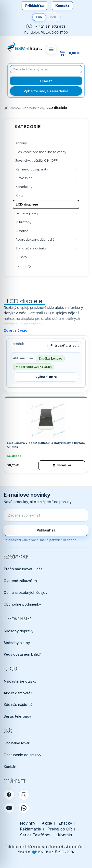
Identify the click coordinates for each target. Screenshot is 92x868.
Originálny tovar (17, 743)
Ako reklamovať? (18, 693)
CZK (53, 17)
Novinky (28, 823)
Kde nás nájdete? (18, 705)
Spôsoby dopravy (19, 631)
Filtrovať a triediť (65, 345)
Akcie (47, 823)
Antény (21, 143)
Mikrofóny (23, 222)
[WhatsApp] (24, 808)
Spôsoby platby (17, 643)
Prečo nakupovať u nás (23, 569)
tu (85, 846)
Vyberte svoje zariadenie (46, 91)
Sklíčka (21, 257)
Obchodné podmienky (22, 604)
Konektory (24, 187)
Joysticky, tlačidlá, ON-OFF (37, 160)
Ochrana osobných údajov (26, 592)
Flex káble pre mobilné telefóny (41, 152)
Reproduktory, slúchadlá (35, 239)
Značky (65, 823)
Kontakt (62, 6)
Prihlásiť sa (34, 6)
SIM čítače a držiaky (31, 248)
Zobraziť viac (15, 330)
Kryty (20, 195)
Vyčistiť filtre (46, 377)
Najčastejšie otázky (20, 681)
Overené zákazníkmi (21, 581)
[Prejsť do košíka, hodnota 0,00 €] (72, 53)
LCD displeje (27, 204)
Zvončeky (23, 266)
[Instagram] (24, 795)
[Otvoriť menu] (51, 49)
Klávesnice (24, 178)
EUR (39, 17)
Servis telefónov (17, 716)
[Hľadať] (46, 81)
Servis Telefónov (36, 835)
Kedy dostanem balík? (22, 654)
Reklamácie (30, 829)
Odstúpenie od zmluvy (22, 755)
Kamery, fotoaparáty (32, 169)
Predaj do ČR (60, 829)
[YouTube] (9, 808)
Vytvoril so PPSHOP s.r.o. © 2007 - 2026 (46, 852)
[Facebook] (9, 795)
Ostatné (22, 231)
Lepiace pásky (27, 213)
